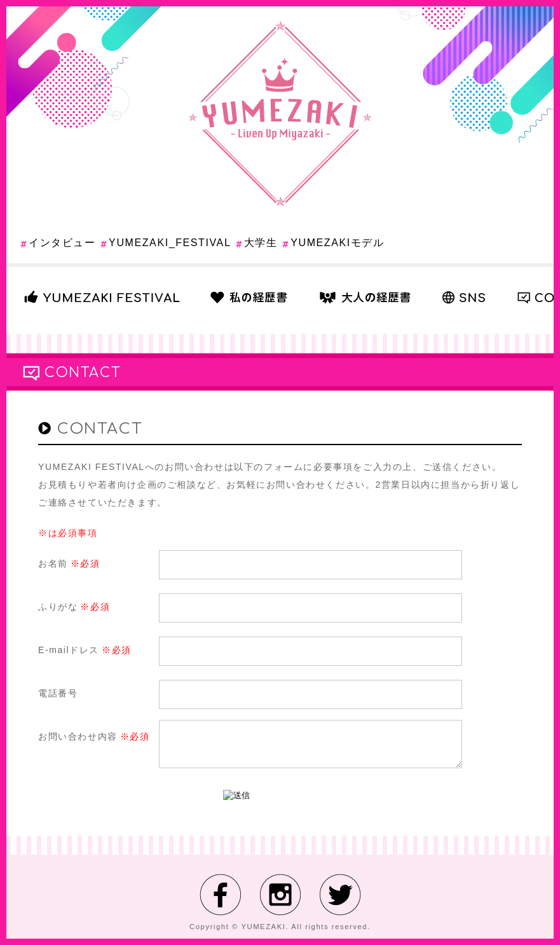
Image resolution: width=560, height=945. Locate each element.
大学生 (261, 243)
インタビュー (62, 243)
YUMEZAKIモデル (337, 243)
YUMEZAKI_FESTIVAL (170, 243)
